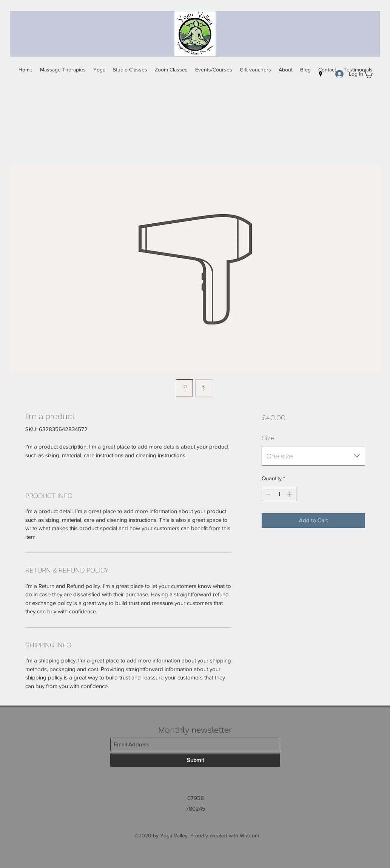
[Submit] (195, 760)
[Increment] (291, 494)
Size (268, 438)
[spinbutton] (279, 494)
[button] (368, 74)
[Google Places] (321, 74)
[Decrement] (268, 494)
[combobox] (313, 456)
